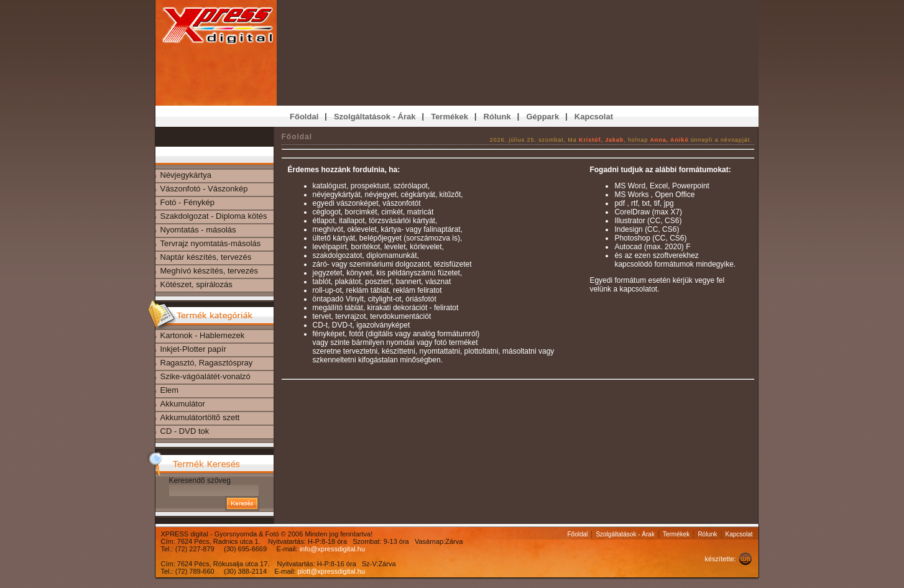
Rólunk (707, 534)
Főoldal (578, 534)
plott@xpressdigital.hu (331, 571)
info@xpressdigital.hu (332, 549)
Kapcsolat (739, 534)
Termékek (676, 534)
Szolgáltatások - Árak (625, 534)
